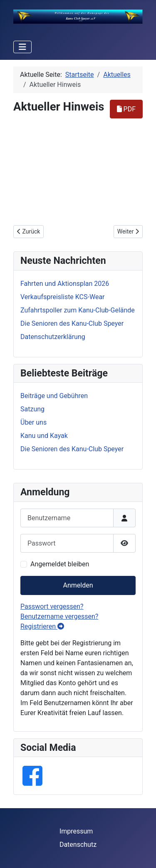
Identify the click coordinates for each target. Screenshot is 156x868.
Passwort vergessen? (52, 606)
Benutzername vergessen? (59, 616)
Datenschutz (78, 845)
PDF (126, 109)
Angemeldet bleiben (60, 564)
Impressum (76, 831)
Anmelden (78, 585)
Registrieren (42, 626)
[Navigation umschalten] (22, 47)
